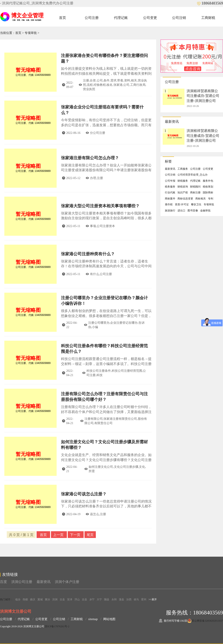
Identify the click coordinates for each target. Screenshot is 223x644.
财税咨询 (183, 187)
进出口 (181, 211)
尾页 (90, 535)
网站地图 (109, 619)
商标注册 (195, 193)
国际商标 (208, 193)
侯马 (136, 599)
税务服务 (170, 187)
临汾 (18, 599)
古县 (62, 599)
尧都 (25, 599)
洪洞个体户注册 (67, 582)
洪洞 (55, 599)
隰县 (107, 599)
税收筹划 (208, 187)
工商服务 (183, 169)
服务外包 (208, 181)
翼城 (40, 599)
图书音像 (193, 211)
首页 (63, 18)
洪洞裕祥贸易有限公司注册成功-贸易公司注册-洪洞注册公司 (203, 96)
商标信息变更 (185, 199)
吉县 (84, 599)
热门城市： (7, 599)
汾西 (129, 599)
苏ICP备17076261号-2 (57, 626)
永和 (114, 599)
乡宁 (92, 599)
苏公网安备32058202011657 (207, 621)
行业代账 (170, 193)
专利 (211, 199)
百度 (3, 582)
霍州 (144, 599)
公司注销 (179, 18)
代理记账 (121, 18)
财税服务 (183, 181)
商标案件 (170, 199)
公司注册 (92, 18)
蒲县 (122, 599)
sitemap (93, 619)
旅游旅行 (170, 211)
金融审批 (205, 211)
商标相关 (201, 199)
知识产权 (183, 193)
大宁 (99, 599)
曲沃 (33, 599)
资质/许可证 (182, 204)
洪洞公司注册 (22, 582)
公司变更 (150, 18)
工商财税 (208, 18)
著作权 (169, 204)
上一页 (59, 535)
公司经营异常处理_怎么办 (193, 175)
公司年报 (170, 181)
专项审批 (31, 33)
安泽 (70, 599)
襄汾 (47, 599)
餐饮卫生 (196, 204)
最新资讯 (170, 169)
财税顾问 (195, 187)
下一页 (76, 535)
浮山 (77, 599)
